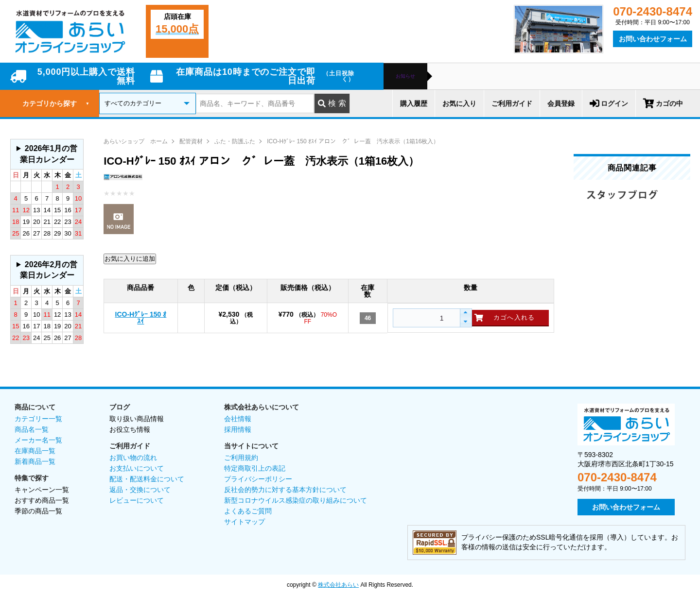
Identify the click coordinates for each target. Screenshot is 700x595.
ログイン (609, 103)
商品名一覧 (32, 429)
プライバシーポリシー (258, 479)
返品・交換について (140, 490)
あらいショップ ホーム (136, 141)
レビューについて (137, 500)
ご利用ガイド (512, 103)
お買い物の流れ (133, 458)
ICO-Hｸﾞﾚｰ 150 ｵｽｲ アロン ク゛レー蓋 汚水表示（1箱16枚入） (353, 141)
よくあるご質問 (248, 511)
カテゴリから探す (56, 103)
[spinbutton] (425, 318)
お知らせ (405, 76)
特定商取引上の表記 (255, 468)
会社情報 (238, 419)
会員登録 (561, 103)
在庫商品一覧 (35, 451)
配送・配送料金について (147, 479)
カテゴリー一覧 (38, 419)
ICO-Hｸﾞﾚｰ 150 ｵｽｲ (141, 318)
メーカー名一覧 (38, 440)
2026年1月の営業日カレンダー (49, 154)
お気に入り (459, 103)
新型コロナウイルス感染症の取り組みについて (296, 500)
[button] (465, 314)
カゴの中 (663, 103)
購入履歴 (414, 103)
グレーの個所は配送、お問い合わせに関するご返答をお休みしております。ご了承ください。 (47, 154)
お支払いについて (137, 468)
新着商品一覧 (35, 461)
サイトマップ (245, 522)
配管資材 (191, 141)
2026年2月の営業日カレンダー (49, 270)
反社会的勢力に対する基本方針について (285, 490)
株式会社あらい (338, 585)
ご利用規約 (241, 458)
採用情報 (238, 429)
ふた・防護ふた (235, 141)
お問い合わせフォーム (653, 39)
